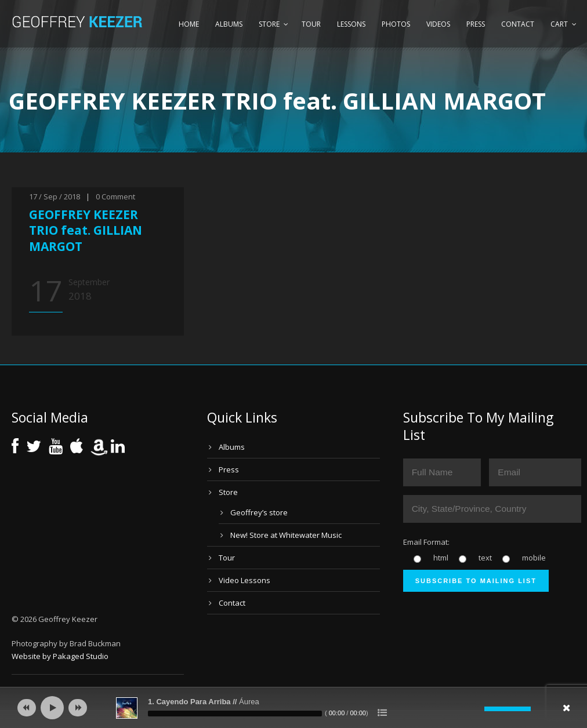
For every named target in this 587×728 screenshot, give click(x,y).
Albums (229, 24)
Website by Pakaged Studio (60, 656)
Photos (396, 24)
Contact (518, 24)
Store (269, 24)
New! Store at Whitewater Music (286, 535)
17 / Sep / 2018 (55, 196)
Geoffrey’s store (259, 512)
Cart (559, 24)
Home (189, 24)
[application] (293, 708)
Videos (438, 24)
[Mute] (476, 709)
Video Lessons (244, 580)
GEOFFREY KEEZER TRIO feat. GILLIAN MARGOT (86, 230)
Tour (311, 24)
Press (476, 24)
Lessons (351, 24)
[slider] (235, 714)
